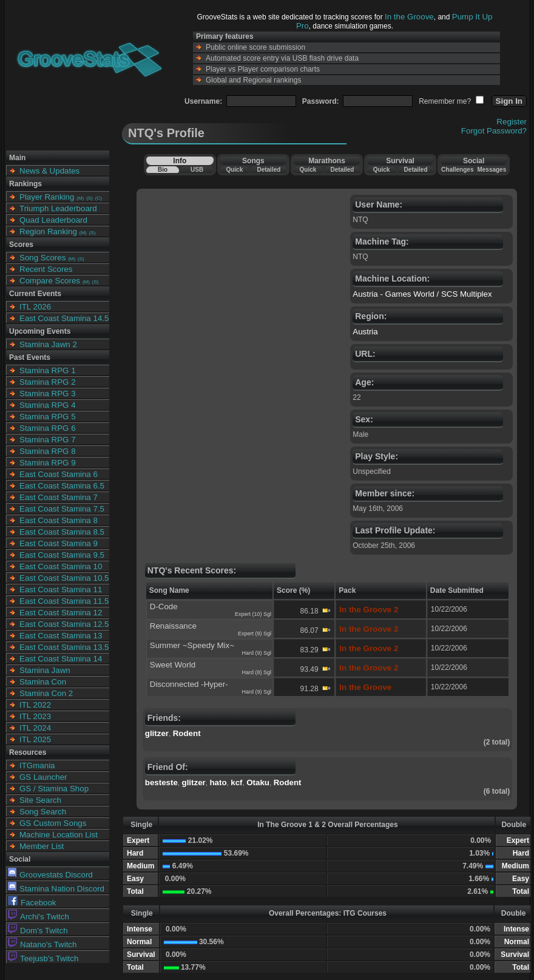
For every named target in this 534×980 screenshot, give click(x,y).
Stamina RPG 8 (48, 451)
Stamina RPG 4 (48, 405)
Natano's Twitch (42, 945)
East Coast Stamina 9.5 (62, 555)
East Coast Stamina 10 (61, 566)
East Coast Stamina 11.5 (64, 601)
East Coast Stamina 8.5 (62, 532)
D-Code (164, 607)
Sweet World (173, 665)
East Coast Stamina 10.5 (64, 578)
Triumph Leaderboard (58, 208)
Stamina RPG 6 (48, 428)
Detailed (269, 170)
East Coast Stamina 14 (61, 659)
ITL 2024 (35, 728)
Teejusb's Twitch (43, 958)
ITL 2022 (35, 705)
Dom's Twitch (38, 931)
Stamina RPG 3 (48, 394)
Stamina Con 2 (46, 693)
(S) (90, 198)
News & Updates (49, 171)
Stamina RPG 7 (48, 440)
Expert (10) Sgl (253, 614)
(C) (99, 198)
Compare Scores (50, 281)
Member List (42, 846)
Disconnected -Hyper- (189, 684)
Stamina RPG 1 (48, 370)
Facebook (32, 903)
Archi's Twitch (39, 917)
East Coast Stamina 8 (59, 520)
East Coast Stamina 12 (61, 613)
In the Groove (409, 17)
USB (197, 170)
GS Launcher (43, 777)
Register (512, 122)
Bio (163, 170)
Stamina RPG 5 (48, 417)
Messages (492, 170)
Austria (365, 332)
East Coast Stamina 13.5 (64, 647)
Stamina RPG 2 (48, 382)
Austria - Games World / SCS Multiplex (422, 294)
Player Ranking (47, 197)
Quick (234, 170)
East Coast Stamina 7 (59, 497)
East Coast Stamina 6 (59, 474)
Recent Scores (46, 269)
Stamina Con (43, 682)
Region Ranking (48, 231)
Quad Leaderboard (53, 220)
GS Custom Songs (53, 823)
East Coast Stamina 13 (61, 636)
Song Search (43, 812)
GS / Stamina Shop (54, 789)
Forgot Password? (494, 131)
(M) (80, 198)
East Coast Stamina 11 (61, 590)
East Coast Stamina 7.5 (62, 509)
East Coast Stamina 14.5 (64, 318)
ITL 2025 (35, 739)
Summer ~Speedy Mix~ (192, 645)
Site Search (40, 800)
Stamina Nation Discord (56, 889)
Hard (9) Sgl (256, 653)
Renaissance (173, 626)
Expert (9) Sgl (255, 634)
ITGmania (37, 765)
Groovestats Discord (50, 875)
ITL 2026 (35, 307)
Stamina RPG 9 (48, 463)
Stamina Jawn (45, 670)
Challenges (457, 170)
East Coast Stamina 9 (59, 543)
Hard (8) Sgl (256, 672)
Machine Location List (59, 835)
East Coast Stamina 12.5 (64, 624)
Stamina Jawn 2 (48, 344)
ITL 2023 (35, 716)
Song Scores (42, 258)
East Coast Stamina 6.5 (62, 486)
